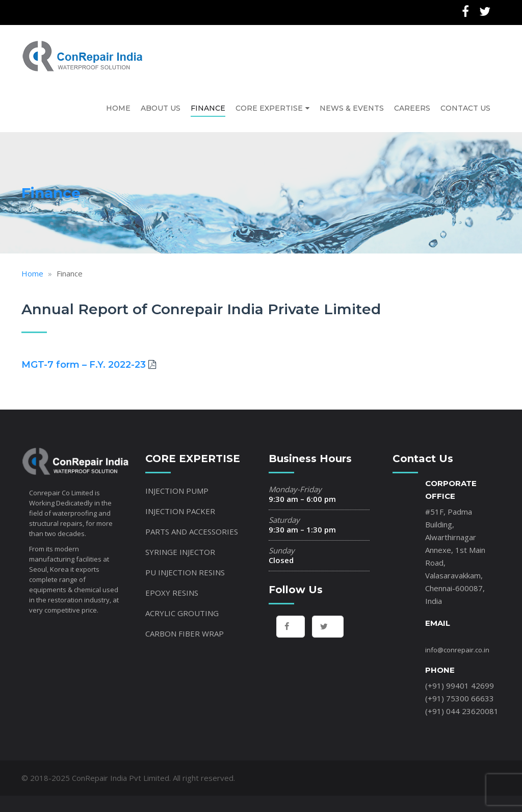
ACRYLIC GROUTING (182, 608)
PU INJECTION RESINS (185, 568)
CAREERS (412, 106)
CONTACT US (465, 106)
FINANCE (208, 106)
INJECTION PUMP (177, 486)
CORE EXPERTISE (269, 106)
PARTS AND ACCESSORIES (192, 527)
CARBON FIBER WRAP (185, 629)
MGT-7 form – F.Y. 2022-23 (84, 360)
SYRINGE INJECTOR (180, 547)
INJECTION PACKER (180, 506)
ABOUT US (161, 106)
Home (32, 269)
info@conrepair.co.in (457, 645)
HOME (118, 106)
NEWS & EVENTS (352, 106)
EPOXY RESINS (172, 588)
